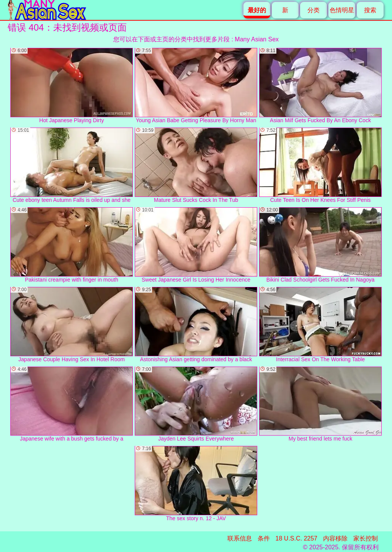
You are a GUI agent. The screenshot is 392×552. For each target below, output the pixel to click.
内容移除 (335, 538)
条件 (264, 538)
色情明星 (342, 10)
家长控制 (366, 538)
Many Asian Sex (257, 39)
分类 (314, 10)
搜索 (370, 10)
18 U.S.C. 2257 (296, 538)
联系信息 (240, 538)
